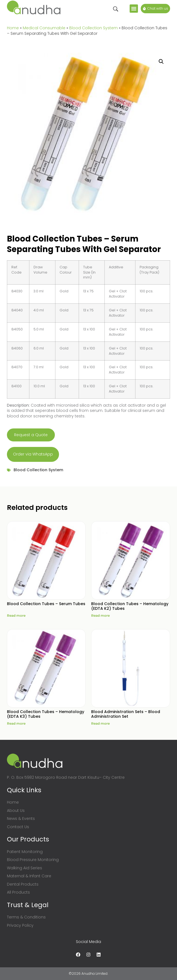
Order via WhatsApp (33, 454)
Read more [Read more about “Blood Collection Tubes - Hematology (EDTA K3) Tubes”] (16, 723)
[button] (134, 9)
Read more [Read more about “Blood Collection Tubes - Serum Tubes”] (16, 615)
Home (13, 28)
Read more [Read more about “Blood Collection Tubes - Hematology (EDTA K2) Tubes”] (100, 615)
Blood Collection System (93, 28)
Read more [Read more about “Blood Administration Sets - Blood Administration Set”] (100, 723)
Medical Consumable (44, 28)
